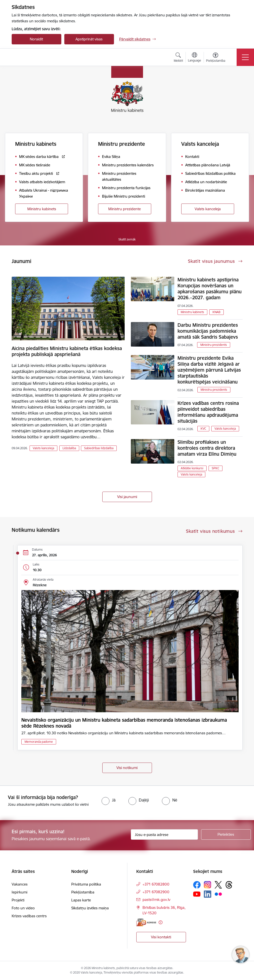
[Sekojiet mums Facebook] (197, 885)
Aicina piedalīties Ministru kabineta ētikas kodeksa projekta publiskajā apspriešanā (67, 351)
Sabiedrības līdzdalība (99, 448)
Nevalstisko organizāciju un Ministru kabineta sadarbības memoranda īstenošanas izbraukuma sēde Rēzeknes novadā (124, 723)
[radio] (109, 800)
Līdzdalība (69, 448)
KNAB (217, 312)
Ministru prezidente (125, 209)
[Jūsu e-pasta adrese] (164, 834)
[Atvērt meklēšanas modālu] (178, 58)
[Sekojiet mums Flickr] (218, 894)
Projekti (18, 900)
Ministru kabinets (42, 209)
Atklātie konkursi (192, 468)
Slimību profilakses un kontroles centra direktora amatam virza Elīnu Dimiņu (207, 448)
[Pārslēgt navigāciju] (245, 57)
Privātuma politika (86, 884)
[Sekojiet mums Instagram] (208, 885)
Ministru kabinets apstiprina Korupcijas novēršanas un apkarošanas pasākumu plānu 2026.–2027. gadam (210, 289)
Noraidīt (36, 39)
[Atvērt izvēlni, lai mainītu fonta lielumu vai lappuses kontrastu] (216, 58)
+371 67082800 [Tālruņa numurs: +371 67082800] (156, 884)
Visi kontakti (161, 937)
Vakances (20, 884)
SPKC (216, 468)
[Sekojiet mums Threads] (229, 885)
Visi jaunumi (127, 497)
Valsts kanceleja (208, 209)
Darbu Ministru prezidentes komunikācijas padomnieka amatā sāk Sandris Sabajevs (208, 331)
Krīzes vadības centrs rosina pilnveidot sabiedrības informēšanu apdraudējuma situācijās (208, 412)
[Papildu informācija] (161, 922)
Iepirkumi (19, 892)
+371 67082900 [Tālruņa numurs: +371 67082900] (156, 892)
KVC (203, 429)
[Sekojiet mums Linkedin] (208, 894)
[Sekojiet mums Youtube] (197, 894)
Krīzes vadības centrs (29, 916)
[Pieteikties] (226, 834)
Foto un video (23, 908)
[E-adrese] (146, 922)
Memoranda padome (39, 742)
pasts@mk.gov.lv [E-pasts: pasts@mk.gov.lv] (156, 900)
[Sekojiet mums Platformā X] (218, 885)
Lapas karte (81, 900)
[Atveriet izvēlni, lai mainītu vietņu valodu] (195, 58)
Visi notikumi (127, 768)
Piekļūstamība (83, 892)
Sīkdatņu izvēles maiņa (90, 908)
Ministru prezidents (214, 345)
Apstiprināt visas (89, 39)
